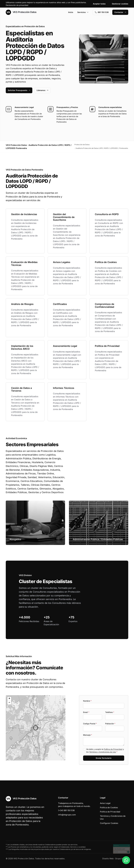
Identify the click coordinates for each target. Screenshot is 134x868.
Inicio (71, 12)
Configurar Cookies (109, 823)
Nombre (87, 701)
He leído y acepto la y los (105, 751)
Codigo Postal (90, 724)
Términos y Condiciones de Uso (103, 752)
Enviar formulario (104, 758)
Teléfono (110, 712)
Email (86, 712)
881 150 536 (102, 12)
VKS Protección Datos (21, 12)
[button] (36, 728)
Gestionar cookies (120, 4)
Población (110, 724)
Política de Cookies (109, 808)
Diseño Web (108, 859)
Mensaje (88, 735)
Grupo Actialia (122, 859)
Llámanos (42, 90)
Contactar (120, 12)
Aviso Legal (105, 803)
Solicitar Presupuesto (19, 90)
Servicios (83, 12)
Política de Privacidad (113, 749)
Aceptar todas (99, 4)
